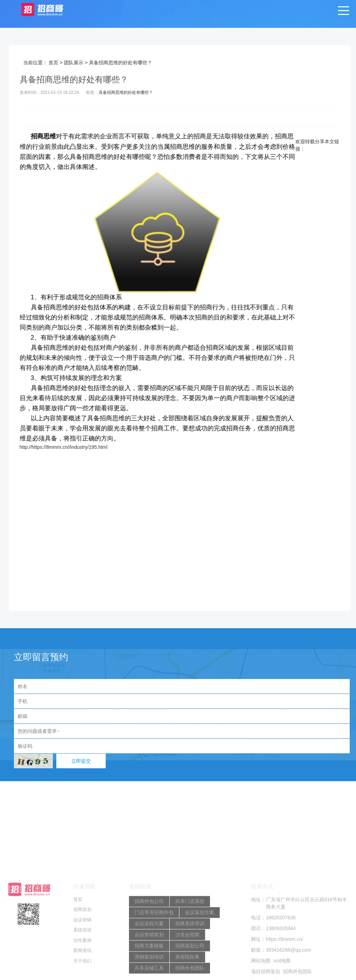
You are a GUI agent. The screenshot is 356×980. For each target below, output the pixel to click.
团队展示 (85, 63)
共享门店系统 (190, 953)
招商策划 (82, 961)
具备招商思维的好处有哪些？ (137, 92)
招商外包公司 (149, 953)
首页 (65, 63)
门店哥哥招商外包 (154, 964)
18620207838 (281, 969)
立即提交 (81, 761)
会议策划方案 (200, 964)
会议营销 (82, 971)
